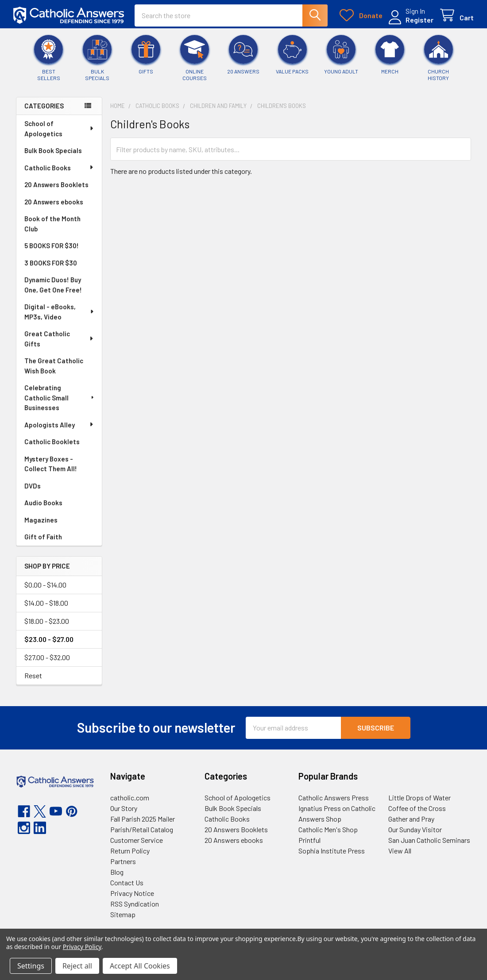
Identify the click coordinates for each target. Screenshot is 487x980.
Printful (309, 842)
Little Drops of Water (419, 800)
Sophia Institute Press (332, 853)
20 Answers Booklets (56, 186)
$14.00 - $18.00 (46, 605)
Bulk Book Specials (53, 152)
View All (400, 853)
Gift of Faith (43, 538)
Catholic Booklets (52, 443)
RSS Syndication (135, 906)
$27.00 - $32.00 (47, 659)
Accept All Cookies (140, 966)
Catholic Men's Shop (328, 832)
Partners (123, 863)
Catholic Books (59, 169)
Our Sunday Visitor (415, 832)
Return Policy (130, 853)
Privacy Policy (82, 947)
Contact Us (127, 885)
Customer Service (137, 842)
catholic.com (130, 800)
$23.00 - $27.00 (49, 641)
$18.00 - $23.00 (47, 623)
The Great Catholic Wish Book (54, 367)
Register (417, 21)
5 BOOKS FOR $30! (52, 247)
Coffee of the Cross (417, 810)
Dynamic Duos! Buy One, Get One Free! (53, 286)
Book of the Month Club (52, 225)
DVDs (33, 488)
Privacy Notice (132, 895)
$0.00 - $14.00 (45, 587)
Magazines (41, 522)
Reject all (77, 966)
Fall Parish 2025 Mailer (143, 821)
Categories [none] (44, 108)
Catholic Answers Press (334, 800)
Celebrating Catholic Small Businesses (60, 399)
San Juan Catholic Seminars (429, 842)
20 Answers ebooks (54, 204)
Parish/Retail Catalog (142, 832)
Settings (31, 966)
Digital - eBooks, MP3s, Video (60, 313)
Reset (33, 678)
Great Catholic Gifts (59, 340)
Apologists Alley (59, 427)
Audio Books (43, 504)
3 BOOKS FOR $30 (51, 265)
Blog (117, 874)
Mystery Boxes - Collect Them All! (51, 466)
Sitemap (123, 917)
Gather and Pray (411, 821)
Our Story (124, 810)
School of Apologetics (59, 130)
